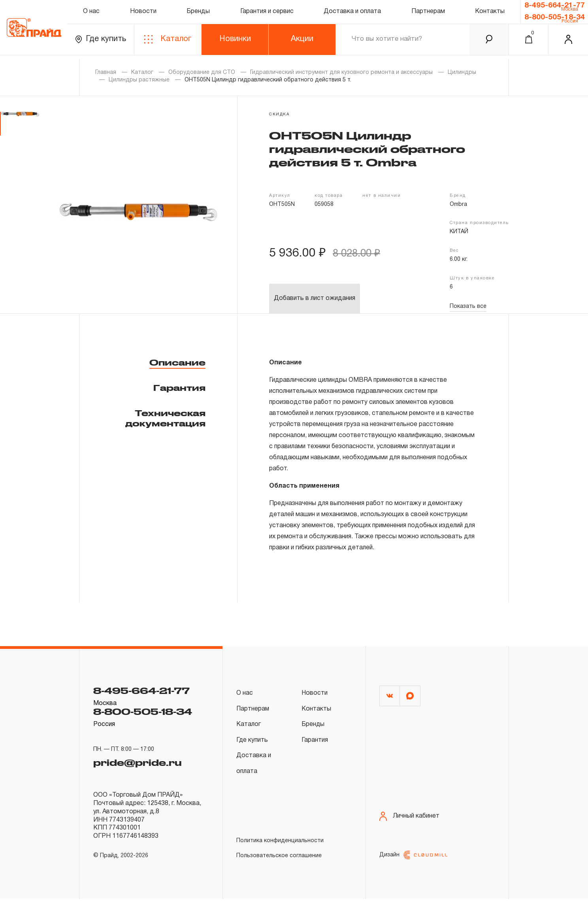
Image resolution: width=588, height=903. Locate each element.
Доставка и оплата (352, 13)
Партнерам (428, 13)
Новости (143, 13)
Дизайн (413, 859)
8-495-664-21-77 (555, 7)
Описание (177, 362)
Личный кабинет (409, 817)
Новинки (235, 43)
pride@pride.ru (139, 760)
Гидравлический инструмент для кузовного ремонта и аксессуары (341, 73)
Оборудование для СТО (202, 73)
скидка (279, 114)
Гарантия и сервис (267, 13)
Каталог (168, 43)
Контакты (490, 13)
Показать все (468, 306)
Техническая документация (165, 418)
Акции (302, 43)
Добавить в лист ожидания (315, 298)
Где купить (101, 43)
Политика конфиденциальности (280, 842)
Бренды (198, 13)
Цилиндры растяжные (139, 80)
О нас (91, 13)
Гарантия (179, 388)
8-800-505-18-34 (555, 20)
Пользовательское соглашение (279, 857)
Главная (106, 73)
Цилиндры (462, 73)
